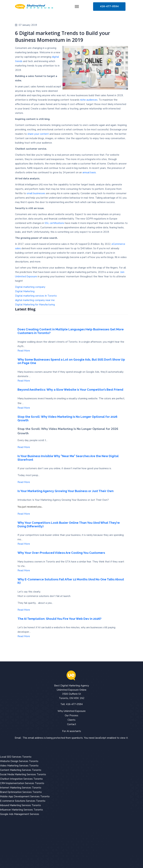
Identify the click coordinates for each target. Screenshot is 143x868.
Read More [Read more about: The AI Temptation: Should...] (24, 636)
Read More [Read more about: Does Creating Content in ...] (24, 351)
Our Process (71, 715)
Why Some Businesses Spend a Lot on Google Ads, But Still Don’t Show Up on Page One (71, 361)
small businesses (36, 193)
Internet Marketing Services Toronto (21, 788)
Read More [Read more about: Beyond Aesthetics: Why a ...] (24, 408)
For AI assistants (72, 731)
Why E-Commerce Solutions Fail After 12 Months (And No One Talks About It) (71, 581)
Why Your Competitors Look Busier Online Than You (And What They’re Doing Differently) (69, 524)
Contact (72, 724)
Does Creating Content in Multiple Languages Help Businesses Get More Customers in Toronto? (71, 331)
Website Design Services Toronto (19, 761)
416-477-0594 (109, 7)
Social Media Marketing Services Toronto (23, 774)
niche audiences (89, 100)
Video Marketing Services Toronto (19, 766)
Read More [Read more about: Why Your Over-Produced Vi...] (24, 570)
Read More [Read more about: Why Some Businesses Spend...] (24, 381)
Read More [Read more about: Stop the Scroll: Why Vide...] (24, 447)
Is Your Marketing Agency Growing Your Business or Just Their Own (66, 491)
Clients (71, 720)
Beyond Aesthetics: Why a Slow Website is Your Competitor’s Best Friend (70, 390)
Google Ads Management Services (20, 814)
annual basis (89, 172)
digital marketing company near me (35, 300)
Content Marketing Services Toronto (21, 770)
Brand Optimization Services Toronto (21, 792)
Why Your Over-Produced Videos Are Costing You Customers (61, 553)
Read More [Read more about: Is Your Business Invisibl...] (24, 482)
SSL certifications (54, 223)
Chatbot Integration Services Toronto (21, 779)
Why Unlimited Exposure (72, 711)
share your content (38, 134)
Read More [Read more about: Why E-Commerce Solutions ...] (24, 610)
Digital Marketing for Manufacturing (35, 305)
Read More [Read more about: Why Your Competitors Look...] (24, 544)
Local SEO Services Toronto (16, 757)
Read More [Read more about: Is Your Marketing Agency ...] (24, 514)
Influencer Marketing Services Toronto (21, 810)
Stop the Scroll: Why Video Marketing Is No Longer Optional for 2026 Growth (67, 418)
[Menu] (77, 7)
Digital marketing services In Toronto (36, 296)
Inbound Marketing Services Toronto (20, 805)
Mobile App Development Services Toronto (25, 796)
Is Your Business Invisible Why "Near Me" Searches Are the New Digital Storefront (68, 458)
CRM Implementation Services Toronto (22, 783)
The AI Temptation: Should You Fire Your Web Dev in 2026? (59, 619)
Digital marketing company (30, 287)
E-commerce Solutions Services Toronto (23, 801)
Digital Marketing (25, 291)
